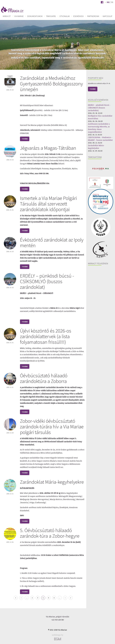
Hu (108, 2)
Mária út (7, 16)
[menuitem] (7, 16)
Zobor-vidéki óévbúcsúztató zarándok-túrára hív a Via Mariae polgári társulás (52, 427)
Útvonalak (65, 16)
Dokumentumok (35, 16)
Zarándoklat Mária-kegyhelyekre (52, 482)
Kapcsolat (107, 16)
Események (78, 16)
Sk (112, 2)
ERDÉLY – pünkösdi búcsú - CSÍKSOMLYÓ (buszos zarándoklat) (47, 281)
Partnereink (93, 16)
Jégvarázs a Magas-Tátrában (48, 148)
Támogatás (51, 16)
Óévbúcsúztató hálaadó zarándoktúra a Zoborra (44, 378)
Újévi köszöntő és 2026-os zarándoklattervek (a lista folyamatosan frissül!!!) (46, 336)
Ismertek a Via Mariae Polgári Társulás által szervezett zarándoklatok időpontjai (48, 204)
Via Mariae (19, 16)
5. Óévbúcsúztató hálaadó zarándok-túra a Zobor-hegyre (50, 533)
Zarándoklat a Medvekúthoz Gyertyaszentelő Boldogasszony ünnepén (51, 84)
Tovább (93, 89)
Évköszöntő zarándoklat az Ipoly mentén (52, 243)
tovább (25, 139)
